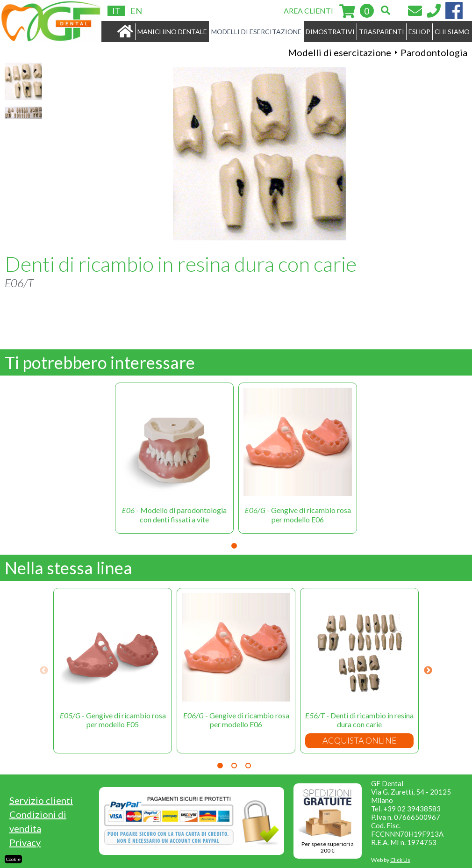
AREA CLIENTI (308, 11)
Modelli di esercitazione (340, 52)
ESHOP (419, 32)
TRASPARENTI (382, 32)
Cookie (13, 859)
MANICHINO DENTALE (172, 32)
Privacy (25, 842)
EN (136, 11)
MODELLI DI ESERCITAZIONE (256, 32)
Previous (44, 671)
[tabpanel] (174, 458)
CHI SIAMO (452, 32)
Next (428, 671)
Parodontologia (434, 52)
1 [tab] (234, 546)
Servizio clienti (41, 800)
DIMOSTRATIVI (330, 32)
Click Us (400, 860)
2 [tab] (234, 766)
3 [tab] (248, 766)
